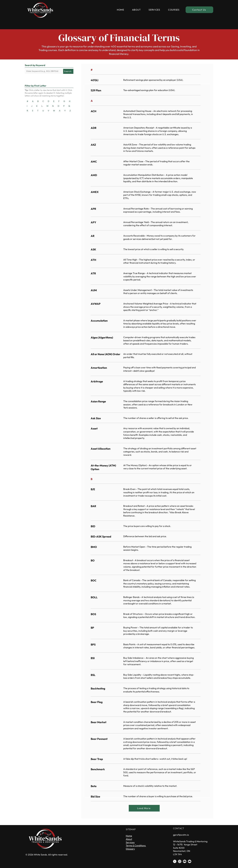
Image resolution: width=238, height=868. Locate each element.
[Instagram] (180, 861)
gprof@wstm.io (181, 835)
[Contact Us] (199, 10)
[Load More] (144, 808)
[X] (175, 861)
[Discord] (185, 861)
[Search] (68, 71)
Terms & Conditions (136, 846)
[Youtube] (190, 861)
